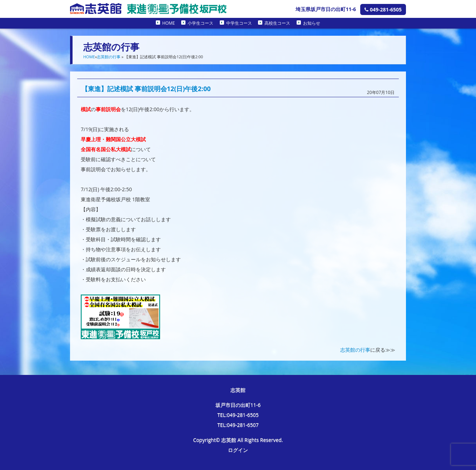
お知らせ (312, 23)
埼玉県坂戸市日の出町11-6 (326, 9)
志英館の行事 (109, 57)
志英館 (238, 390)
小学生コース (200, 23)
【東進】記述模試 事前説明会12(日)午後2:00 (146, 89)
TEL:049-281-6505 (238, 415)
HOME (169, 23)
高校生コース (277, 23)
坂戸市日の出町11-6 (238, 405)
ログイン (238, 450)
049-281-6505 (383, 9)
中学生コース (239, 23)
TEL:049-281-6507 (238, 425)
